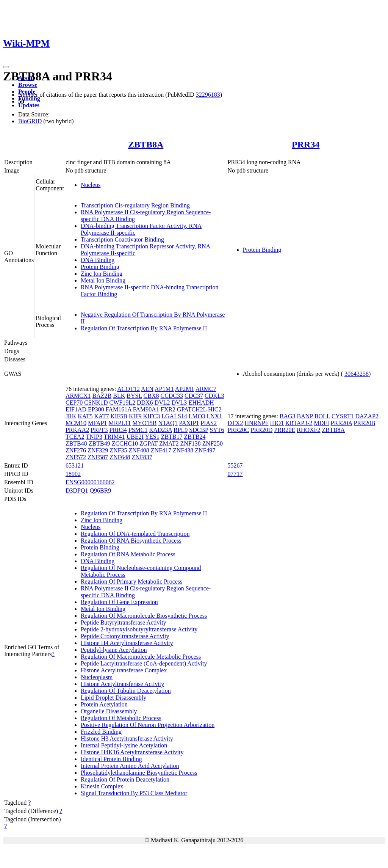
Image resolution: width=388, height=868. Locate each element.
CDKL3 (214, 396)
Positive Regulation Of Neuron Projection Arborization (148, 725)
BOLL (322, 416)
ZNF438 (183, 450)
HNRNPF (256, 423)
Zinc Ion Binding (102, 274)
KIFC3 (152, 416)
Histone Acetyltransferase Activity (122, 684)
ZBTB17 (172, 437)
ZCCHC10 (125, 443)
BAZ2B (102, 396)
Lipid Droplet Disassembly (113, 698)
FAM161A (119, 409)
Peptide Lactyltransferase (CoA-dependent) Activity (144, 663)
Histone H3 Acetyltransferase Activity (127, 739)
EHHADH (201, 403)
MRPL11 (120, 423)
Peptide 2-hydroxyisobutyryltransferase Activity (139, 629)
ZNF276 (76, 450)
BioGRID (30, 121)
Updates (29, 105)
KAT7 (101, 416)
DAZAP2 (367, 416)
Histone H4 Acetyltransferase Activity (127, 643)
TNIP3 (94, 437)
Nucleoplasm (97, 677)
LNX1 (214, 416)
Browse (28, 85)
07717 (235, 474)
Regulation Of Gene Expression (119, 602)
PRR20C (239, 430)
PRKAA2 (77, 430)
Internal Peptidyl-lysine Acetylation (124, 745)
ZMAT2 (169, 443)
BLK (119, 396)
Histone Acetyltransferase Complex (124, 670)
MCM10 (76, 423)
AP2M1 (185, 389)
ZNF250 (213, 443)
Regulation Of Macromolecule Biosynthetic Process (144, 616)
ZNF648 (120, 457)
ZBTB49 (99, 443)
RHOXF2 (308, 430)
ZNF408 (139, 450)
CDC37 (194, 396)
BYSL (134, 396)
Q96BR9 (100, 491)
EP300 (96, 409)
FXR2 (168, 409)
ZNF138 (191, 443)
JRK (71, 416)
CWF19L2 (122, 403)
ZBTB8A (146, 144)
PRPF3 (99, 430)
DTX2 (235, 423)
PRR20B (364, 423)
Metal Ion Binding (103, 280)
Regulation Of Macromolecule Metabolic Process (141, 657)
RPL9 (181, 430)
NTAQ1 (168, 423)
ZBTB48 (76, 443)
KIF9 (135, 416)
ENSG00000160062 (90, 482)
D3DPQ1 (77, 491)
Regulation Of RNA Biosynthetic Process (131, 541)
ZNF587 (98, 457)
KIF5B (119, 416)
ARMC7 (206, 389)
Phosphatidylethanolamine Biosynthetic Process (139, 773)
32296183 (208, 95)
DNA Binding (98, 260)
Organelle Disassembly (109, 711)
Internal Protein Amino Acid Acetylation (130, 766)
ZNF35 (118, 450)
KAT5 (85, 416)
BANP (305, 416)
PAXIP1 (189, 423)
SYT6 (217, 430)
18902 (73, 474)
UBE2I (135, 437)
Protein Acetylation (104, 704)
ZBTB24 (195, 437)
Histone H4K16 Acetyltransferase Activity (132, 752)
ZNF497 (205, 450)
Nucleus (91, 185)
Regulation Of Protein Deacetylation (125, 779)
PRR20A (342, 423)
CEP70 (74, 403)
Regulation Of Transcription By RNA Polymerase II (144, 328)
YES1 (152, 437)
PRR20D (261, 430)
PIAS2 (209, 423)
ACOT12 (128, 389)
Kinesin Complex (102, 786)
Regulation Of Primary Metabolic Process (131, 582)
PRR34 (306, 144)
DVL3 (179, 403)
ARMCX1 (78, 396)
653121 (75, 465)
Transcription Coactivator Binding (122, 239)
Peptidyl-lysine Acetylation (114, 650)
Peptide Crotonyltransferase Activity (125, 636)
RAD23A (160, 430)
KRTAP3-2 (299, 423)
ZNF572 (76, 457)
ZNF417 (161, 450)
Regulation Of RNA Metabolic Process (128, 554)
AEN (147, 389)
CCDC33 (172, 396)
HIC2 (215, 409)
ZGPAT (149, 443)
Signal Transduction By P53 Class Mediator (134, 793)
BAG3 (288, 416)
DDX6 (145, 403)
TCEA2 (75, 437)
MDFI (322, 423)
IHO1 (277, 423)
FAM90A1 (146, 409)
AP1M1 (164, 389)
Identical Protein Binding (111, 759)
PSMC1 (138, 430)
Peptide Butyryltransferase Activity (124, 622)
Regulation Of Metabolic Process (121, 718)
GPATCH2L (192, 409)
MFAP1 (97, 423)
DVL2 (162, 403)
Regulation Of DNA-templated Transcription (135, 534)
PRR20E (285, 430)
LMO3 (197, 416)
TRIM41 (114, 437)
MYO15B (144, 423)
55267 (235, 465)
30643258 (357, 374)
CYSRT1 (343, 416)
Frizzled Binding (101, 732)
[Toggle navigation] (6, 67)
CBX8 (151, 396)
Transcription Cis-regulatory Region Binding (135, 205)
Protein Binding (100, 267)
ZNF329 (98, 450)
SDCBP (199, 430)
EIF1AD (76, 409)
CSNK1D (96, 403)
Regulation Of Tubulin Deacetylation (126, 691)
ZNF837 (142, 457)
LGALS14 (174, 416)
